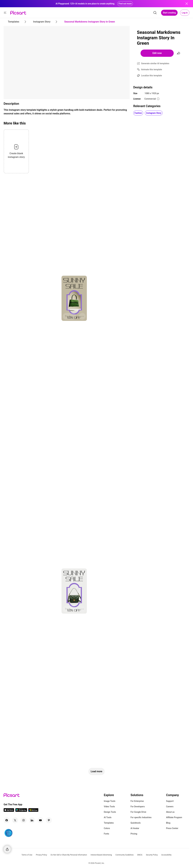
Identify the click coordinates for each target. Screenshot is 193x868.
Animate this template (152, 69)
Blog (168, 823)
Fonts (106, 834)
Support (170, 801)
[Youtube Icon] (40, 820)
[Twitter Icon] (15, 820)
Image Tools (110, 801)
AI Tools (108, 817)
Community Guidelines (125, 855)
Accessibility (166, 855)
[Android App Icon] (21, 811)
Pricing (134, 834)
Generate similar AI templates (155, 63)
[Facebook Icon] (7, 820)
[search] (155, 13)
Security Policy (152, 855)
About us (170, 812)
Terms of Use (27, 855)
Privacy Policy (41, 855)
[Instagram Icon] (24, 820)
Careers (170, 807)
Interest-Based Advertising (101, 855)
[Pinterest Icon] (49, 820)
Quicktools (136, 823)
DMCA (140, 855)
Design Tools (110, 812)
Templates (109, 823)
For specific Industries (141, 817)
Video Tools (109, 807)
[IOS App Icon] (9, 811)
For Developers (138, 807)
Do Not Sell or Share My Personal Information (69, 855)
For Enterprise (137, 801)
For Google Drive (138, 812)
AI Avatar (135, 828)
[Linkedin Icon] (32, 820)
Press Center (172, 828)
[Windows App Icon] (33, 811)
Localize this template (152, 76)
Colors (107, 828)
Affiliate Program (174, 817)
